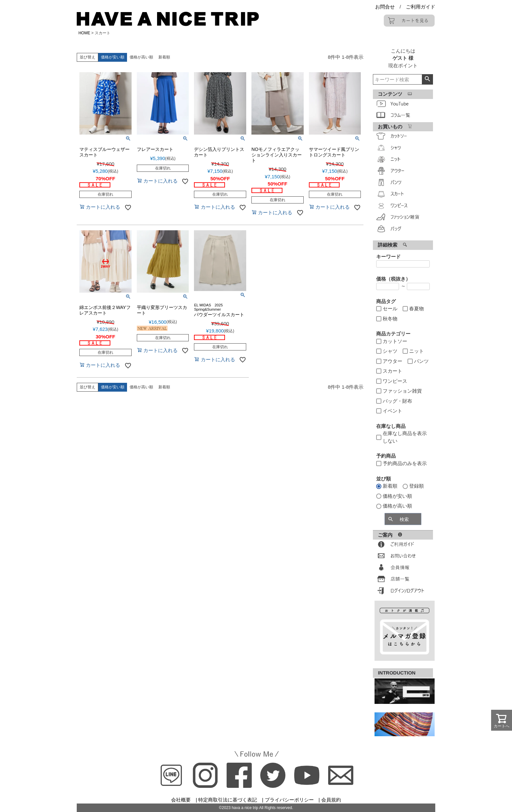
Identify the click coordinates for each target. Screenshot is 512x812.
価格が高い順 (141, 57)
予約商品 (386, 456)
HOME (84, 33)
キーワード (388, 257)
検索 (427, 79)
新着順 (164, 57)
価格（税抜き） (393, 279)
